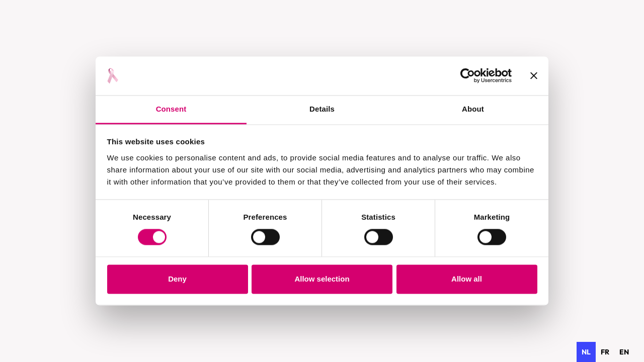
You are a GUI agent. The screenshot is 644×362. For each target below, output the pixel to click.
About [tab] (473, 109)
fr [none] (605, 352)
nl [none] (586, 352)
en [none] (624, 352)
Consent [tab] (171, 109)
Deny (177, 279)
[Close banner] (534, 76)
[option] (605, 352)
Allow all (467, 279)
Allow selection (322, 279)
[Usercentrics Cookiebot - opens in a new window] (468, 76)
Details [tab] (322, 109)
